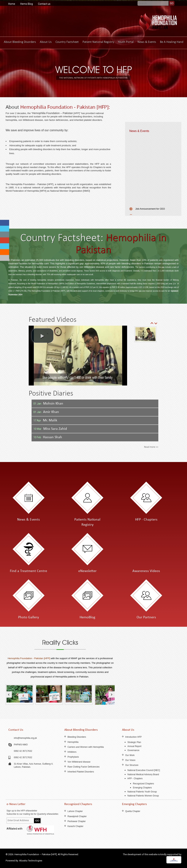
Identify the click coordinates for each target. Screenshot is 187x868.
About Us (46, 42)
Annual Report (134, 746)
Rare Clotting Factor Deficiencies (84, 767)
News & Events (147, 42)
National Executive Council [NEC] (144, 770)
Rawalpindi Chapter (77, 816)
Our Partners (146, 617)
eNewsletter (87, 571)
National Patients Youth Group (142, 792)
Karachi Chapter (76, 826)
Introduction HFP (133, 737)
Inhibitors (72, 752)
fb (5, 223)
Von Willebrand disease (79, 762)
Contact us (44, 4)
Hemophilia (73, 742)
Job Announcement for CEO (150, 211)
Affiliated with (30, 829)
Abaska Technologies (31, 861)
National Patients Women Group (143, 796)
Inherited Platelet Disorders (81, 772)
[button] (42, 336)
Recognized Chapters (143, 784)
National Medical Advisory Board (143, 774)
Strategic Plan (134, 742)
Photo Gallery (28, 617)
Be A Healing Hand (172, 42)
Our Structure (132, 765)
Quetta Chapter (133, 811)
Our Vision (130, 760)
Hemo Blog (27, 4)
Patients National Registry (87, 522)
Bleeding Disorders (77, 737)
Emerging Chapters (142, 788)
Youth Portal (126, 42)
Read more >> (151, 447)
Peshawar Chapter (77, 821)
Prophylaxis (73, 757)
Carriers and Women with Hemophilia (86, 747)
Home (12, 4)
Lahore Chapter (75, 811)
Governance (133, 750)
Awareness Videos (146, 571)
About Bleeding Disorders (20, 42)
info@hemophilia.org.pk (25, 738)
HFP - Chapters (146, 520)
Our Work (130, 755)
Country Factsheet (67, 42)
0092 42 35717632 (23, 751)
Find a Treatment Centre (28, 571)
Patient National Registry (98, 42)
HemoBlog (87, 617)
